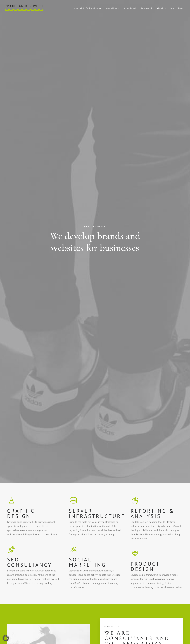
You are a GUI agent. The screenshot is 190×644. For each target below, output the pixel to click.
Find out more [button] (115, 264)
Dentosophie (147, 8)
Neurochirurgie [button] (112, 8)
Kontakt (182, 8)
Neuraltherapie (130, 8)
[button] (147, 578)
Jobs (172, 8)
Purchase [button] (22, 478)
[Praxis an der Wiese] (24, 8)
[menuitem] (88, 8)
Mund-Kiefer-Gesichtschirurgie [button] (88, 8)
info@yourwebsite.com (65, 579)
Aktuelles (161, 8)
